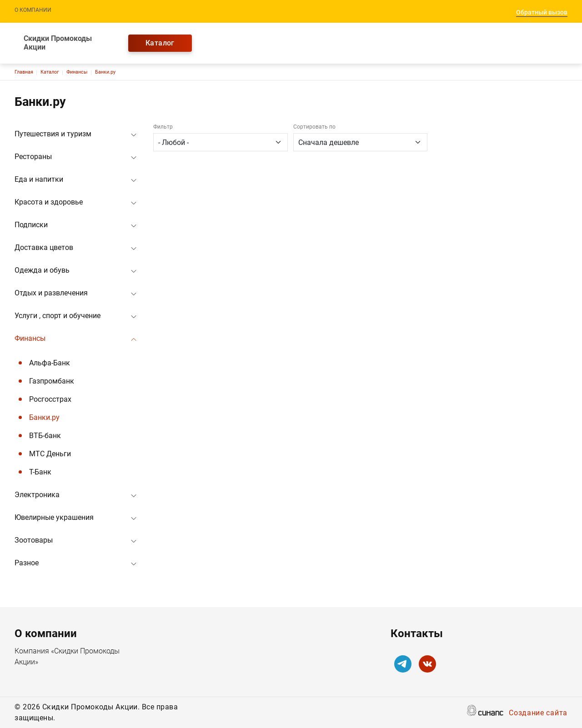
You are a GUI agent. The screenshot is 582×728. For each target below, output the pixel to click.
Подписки (31, 225)
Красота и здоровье (49, 202)
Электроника (37, 495)
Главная (24, 72)
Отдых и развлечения (51, 293)
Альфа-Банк (50, 363)
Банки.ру (105, 72)
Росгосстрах (50, 399)
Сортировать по (314, 127)
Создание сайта (538, 713)
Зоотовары (34, 540)
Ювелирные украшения (54, 517)
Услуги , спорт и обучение (58, 316)
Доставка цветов (44, 247)
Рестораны (33, 157)
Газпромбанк (52, 381)
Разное (27, 563)
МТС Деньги (50, 454)
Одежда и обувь (42, 270)
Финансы (77, 72)
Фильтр (163, 127)
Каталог (160, 43)
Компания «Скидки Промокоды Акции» (67, 657)
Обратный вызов (542, 12)
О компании (33, 10)
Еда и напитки (39, 179)
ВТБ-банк (45, 436)
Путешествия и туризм (53, 134)
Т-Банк (40, 472)
